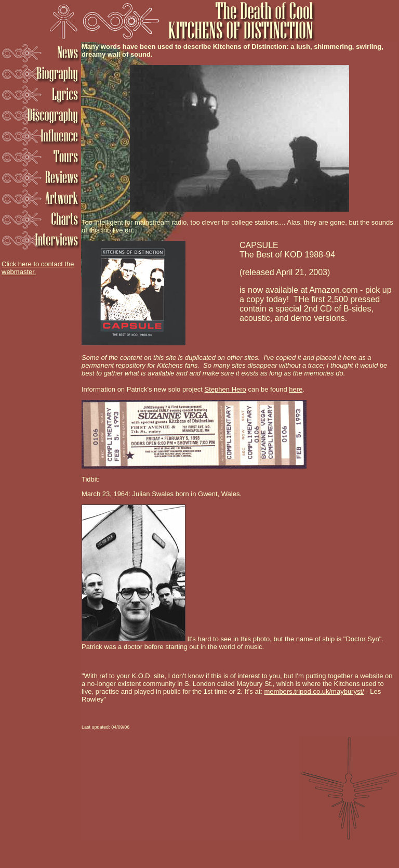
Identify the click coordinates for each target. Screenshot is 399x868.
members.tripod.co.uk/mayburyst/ (314, 691)
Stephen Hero (225, 389)
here (296, 389)
